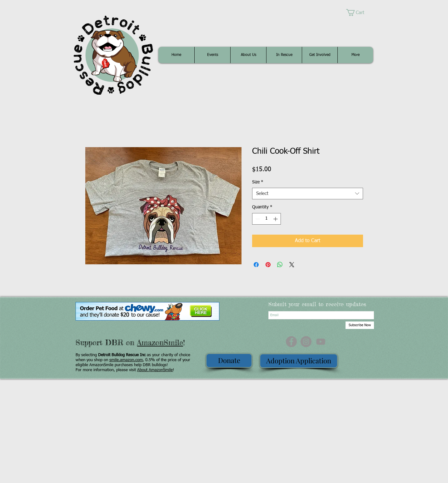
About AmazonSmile (155, 370)
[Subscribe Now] (360, 325)
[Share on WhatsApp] (280, 265)
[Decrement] (257, 219)
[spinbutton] (266, 219)
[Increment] (276, 219)
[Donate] (229, 361)
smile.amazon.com (126, 360)
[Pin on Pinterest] (268, 265)
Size (258, 182)
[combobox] (308, 194)
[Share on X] (292, 265)
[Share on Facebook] (256, 265)
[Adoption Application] (299, 361)
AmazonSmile (160, 343)
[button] (359, 12)
